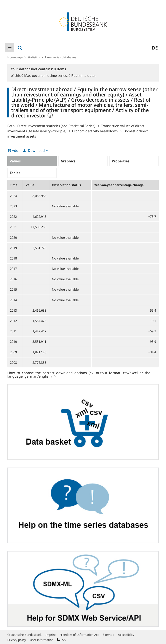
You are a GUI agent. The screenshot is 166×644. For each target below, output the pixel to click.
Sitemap (108, 635)
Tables (15, 173)
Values (15, 161)
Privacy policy (17, 640)
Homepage (15, 57)
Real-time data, (82, 75)
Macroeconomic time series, (45, 75)
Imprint (51, 635)
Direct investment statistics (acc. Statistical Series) (56, 126)
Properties (121, 161)
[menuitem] (10, 48)
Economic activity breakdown (95, 131)
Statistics (34, 57)
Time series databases (61, 57)
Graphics (68, 161)
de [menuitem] (155, 48)
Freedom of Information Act (79, 635)
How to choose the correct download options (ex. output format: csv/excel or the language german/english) (79, 374)
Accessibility (126, 635)
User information (42, 640)
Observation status (66, 185)
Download (36, 151)
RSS (61, 640)
